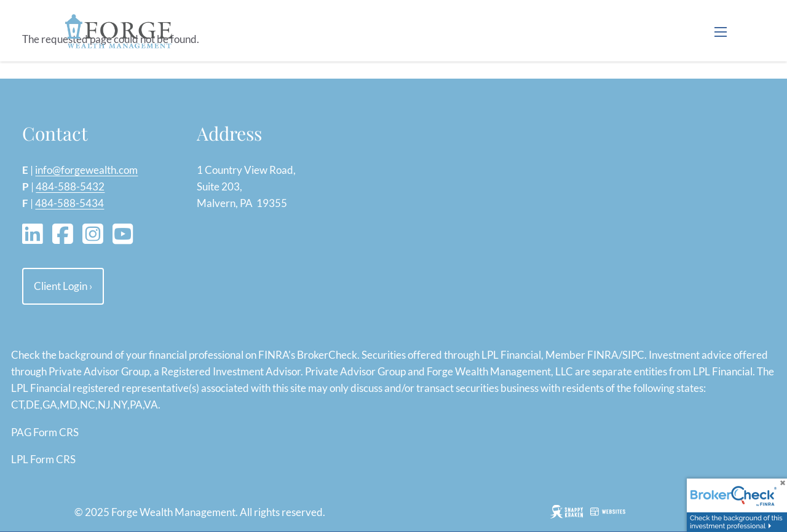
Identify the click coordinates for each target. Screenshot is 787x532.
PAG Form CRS (45, 432)
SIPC (633, 355)
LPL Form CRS (43, 459)
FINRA (603, 355)
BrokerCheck (327, 355)
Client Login (63, 286)
